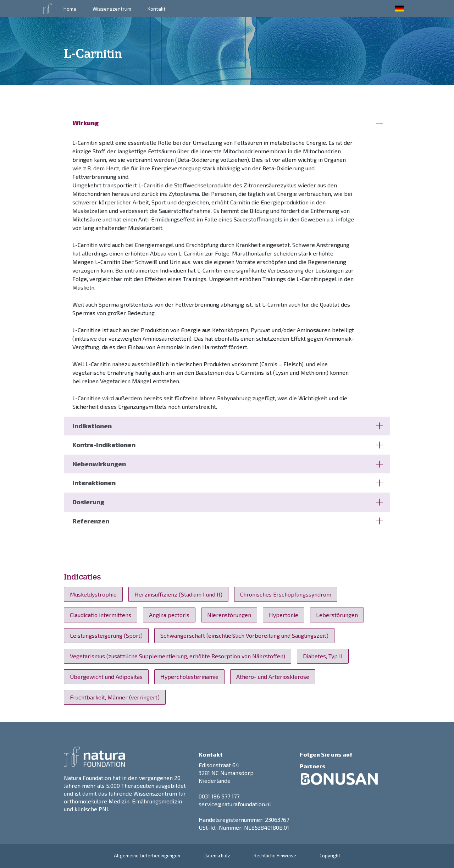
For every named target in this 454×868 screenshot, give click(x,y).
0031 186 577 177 (219, 796)
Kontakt (157, 9)
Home (70, 9)
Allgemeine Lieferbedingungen (147, 856)
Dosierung (228, 502)
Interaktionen (228, 483)
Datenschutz (217, 856)
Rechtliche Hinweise (275, 856)
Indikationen (228, 426)
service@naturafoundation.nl (235, 804)
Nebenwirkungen (228, 464)
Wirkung (228, 123)
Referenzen (228, 521)
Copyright (330, 856)
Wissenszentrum (112, 9)
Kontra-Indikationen (228, 445)
